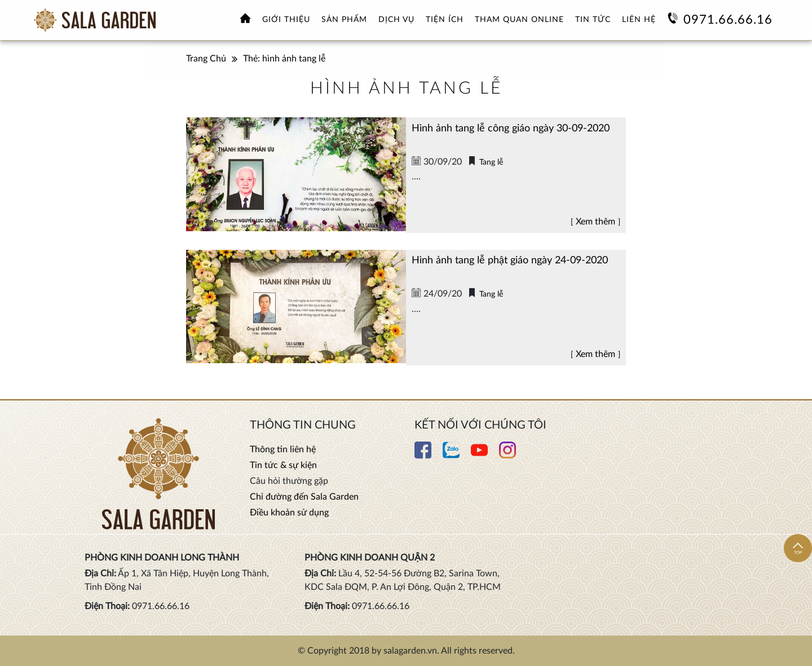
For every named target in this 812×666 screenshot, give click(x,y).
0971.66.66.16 (728, 20)
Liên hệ (639, 20)
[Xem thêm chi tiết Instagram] (507, 456)
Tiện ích (445, 20)
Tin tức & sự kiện (283, 465)
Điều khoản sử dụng (289, 513)
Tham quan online (519, 20)
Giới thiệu (286, 20)
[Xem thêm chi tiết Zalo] (451, 456)
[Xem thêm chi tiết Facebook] (423, 456)
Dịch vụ (396, 20)
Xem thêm (595, 222)
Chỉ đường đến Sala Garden (304, 497)
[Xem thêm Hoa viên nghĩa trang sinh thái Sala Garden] (95, 20)
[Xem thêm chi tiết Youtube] (479, 456)
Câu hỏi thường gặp (289, 481)
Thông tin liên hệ (283, 449)
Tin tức (593, 20)
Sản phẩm (344, 20)
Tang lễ (491, 162)
